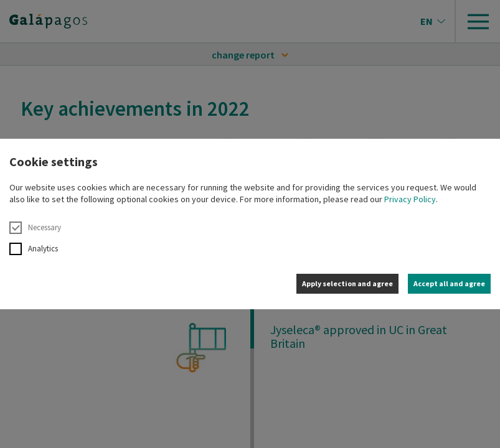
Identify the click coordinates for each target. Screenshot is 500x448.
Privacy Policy (410, 199)
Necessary (35, 228)
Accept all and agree (449, 283)
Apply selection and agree (347, 283)
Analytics (34, 249)
